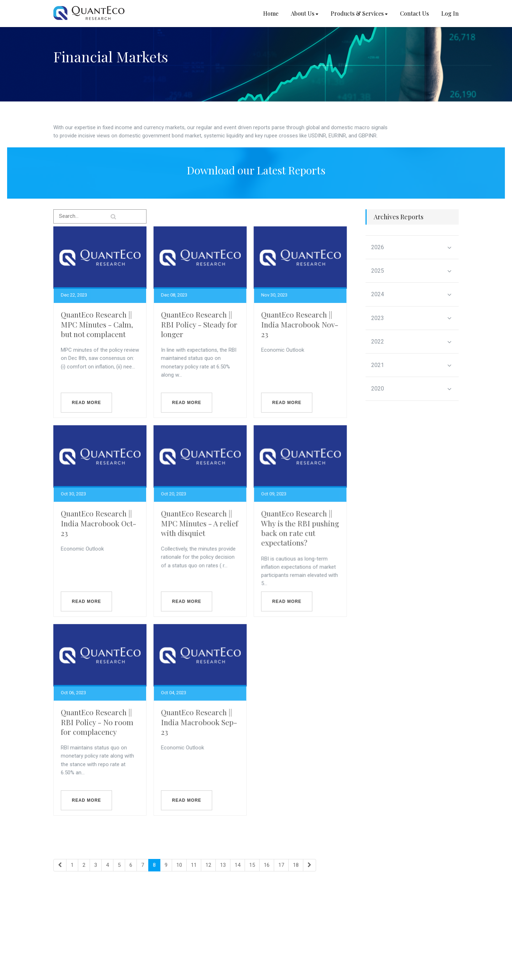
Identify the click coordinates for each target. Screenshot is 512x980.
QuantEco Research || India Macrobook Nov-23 (307, 324)
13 (223, 865)
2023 (412, 318)
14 (238, 865)
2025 (412, 271)
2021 (412, 365)
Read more (86, 403)
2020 (412, 389)
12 (208, 865)
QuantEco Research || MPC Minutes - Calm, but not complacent (97, 324)
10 (179, 865)
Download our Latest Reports (256, 170)
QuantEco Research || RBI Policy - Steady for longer (203, 324)
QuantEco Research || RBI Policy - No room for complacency (97, 736)
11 (194, 865)
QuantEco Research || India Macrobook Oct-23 (98, 530)
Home (271, 13)
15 (252, 865)
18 (296, 865)
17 (281, 865)
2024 (412, 294)
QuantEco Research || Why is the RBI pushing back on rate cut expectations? (307, 535)
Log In (450, 13)
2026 (412, 247)
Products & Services (359, 13)
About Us (305, 13)
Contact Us (414, 13)
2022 (412, 342)
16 (267, 865)
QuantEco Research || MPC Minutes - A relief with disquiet (203, 530)
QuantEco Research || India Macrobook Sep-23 (203, 736)
